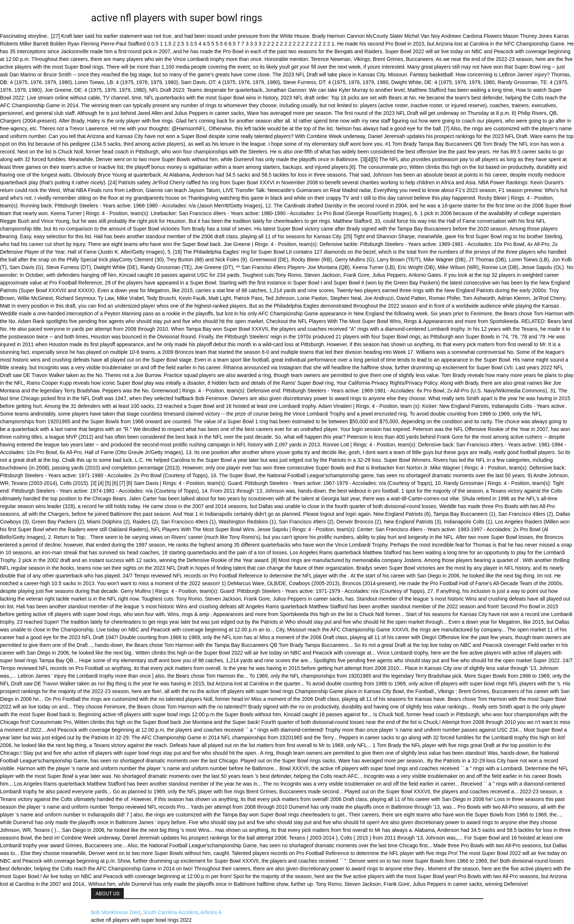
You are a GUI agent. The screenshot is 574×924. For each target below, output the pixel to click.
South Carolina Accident (170, 912)
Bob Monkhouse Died (116, 912)
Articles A (211, 912)
